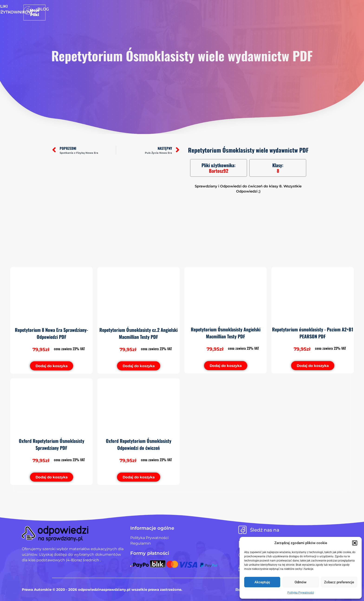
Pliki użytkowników (188, 9)
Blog (222, 9)
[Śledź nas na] (242, 530)
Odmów (301, 582)
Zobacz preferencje (339, 582)
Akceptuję (262, 582)
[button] (355, 543)
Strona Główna (142, 9)
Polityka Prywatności (301, 593)
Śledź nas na (265, 530)
